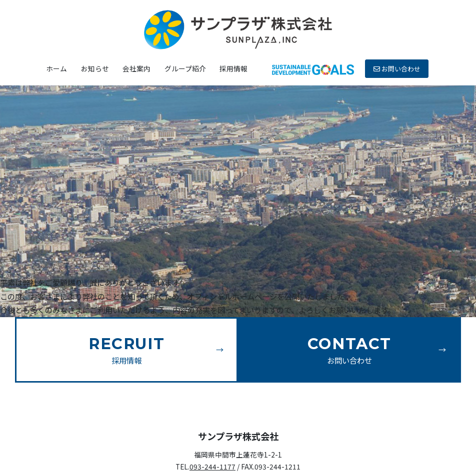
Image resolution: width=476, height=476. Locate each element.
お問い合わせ (397, 69)
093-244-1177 (212, 467)
